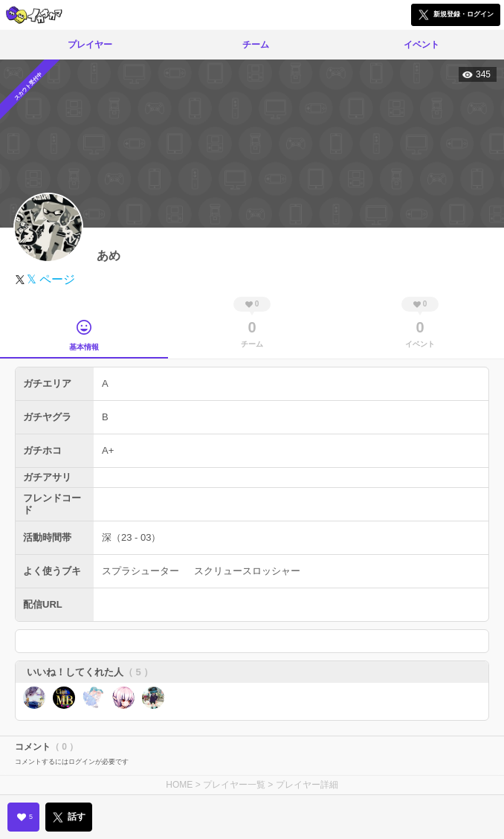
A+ (108, 450)
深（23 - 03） (131, 537)
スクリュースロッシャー (247, 571)
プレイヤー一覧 (234, 785)
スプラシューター (140, 571)
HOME (179, 785)
